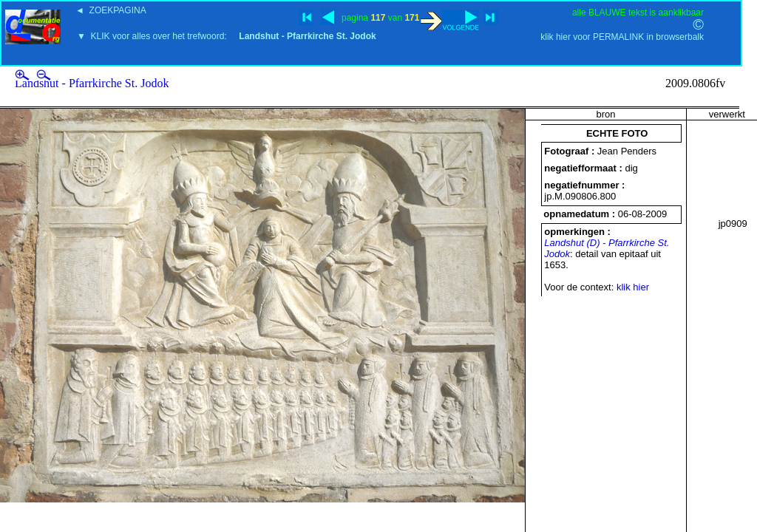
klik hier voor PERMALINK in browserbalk (622, 37)
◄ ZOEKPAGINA (111, 10)
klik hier (633, 287)
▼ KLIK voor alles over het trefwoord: (227, 36)
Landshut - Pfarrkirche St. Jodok (92, 83)
